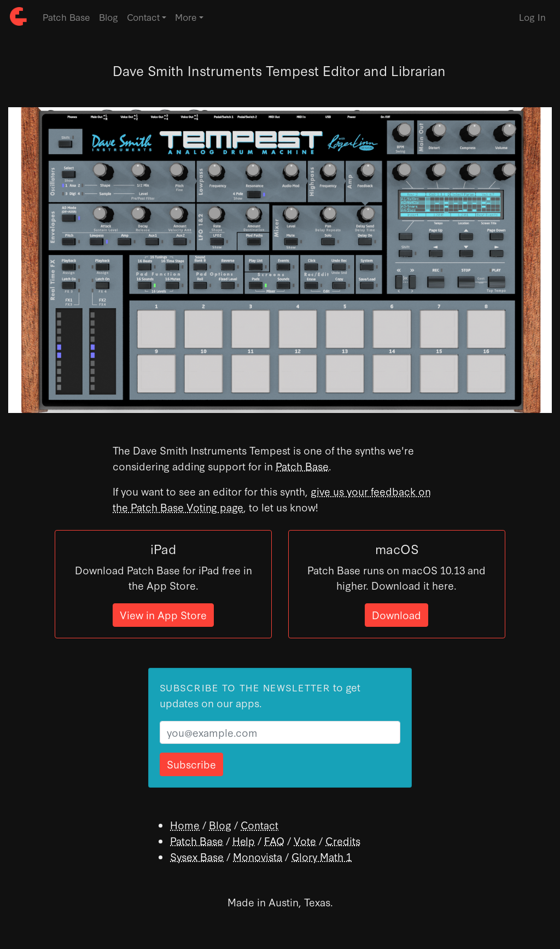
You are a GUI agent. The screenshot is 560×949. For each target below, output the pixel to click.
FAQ (274, 840)
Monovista (258, 856)
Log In (532, 17)
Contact (259, 825)
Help (244, 840)
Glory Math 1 (322, 856)
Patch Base (66, 17)
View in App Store (163, 615)
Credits (343, 840)
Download (396, 615)
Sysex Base (197, 856)
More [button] (186, 17)
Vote (305, 840)
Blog (109, 17)
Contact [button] (143, 17)
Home (185, 825)
